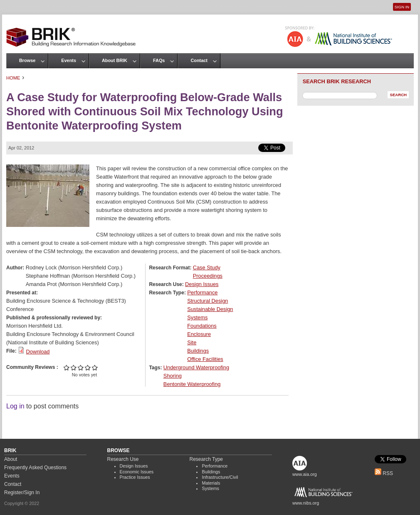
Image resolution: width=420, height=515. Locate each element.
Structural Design (208, 301)
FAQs (159, 60)
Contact (199, 60)
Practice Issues (135, 477)
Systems (197, 317)
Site (192, 342)
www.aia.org (305, 474)
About (11, 459)
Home (13, 78)
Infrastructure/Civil (220, 477)
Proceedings (208, 276)
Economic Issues (137, 472)
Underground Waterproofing (196, 367)
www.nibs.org (306, 503)
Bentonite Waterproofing (192, 384)
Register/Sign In (22, 493)
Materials (211, 483)
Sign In (402, 7)
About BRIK (115, 60)
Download (38, 352)
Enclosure (199, 334)
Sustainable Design (210, 309)
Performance (202, 292)
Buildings (198, 351)
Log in (15, 406)
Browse (27, 60)
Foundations (202, 326)
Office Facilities (205, 359)
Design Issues (202, 284)
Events (69, 60)
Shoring (173, 376)
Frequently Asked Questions (35, 468)
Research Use (123, 459)
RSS (384, 473)
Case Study (207, 267)
